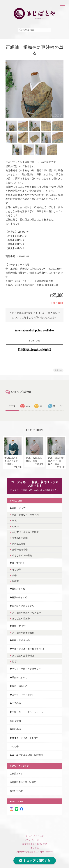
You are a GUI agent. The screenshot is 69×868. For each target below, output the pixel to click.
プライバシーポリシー (35, 840)
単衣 (14, 521)
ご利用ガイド (16, 774)
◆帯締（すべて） (19, 626)
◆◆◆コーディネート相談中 (24, 738)
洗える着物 (15, 721)
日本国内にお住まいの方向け (35, 349)
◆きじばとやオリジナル (22, 606)
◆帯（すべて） (17, 563)
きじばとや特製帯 (21, 618)
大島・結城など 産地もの (25, 515)
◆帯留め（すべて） (20, 677)
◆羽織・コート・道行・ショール (26, 712)
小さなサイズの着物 (22, 555)
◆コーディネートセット (22, 695)
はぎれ (15, 661)
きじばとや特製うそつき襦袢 (26, 613)
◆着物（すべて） (19, 508)
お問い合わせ (16, 791)
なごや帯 (17, 569)
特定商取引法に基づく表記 (23, 782)
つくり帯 (14, 746)
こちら (25, 317)
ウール (15, 526)
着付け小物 (15, 729)
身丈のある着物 (20, 538)
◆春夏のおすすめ (19, 597)
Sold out (34, 341)
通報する (58, 370)
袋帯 (14, 575)
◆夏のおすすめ (17, 589)
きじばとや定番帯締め (23, 633)
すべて (12, 406)
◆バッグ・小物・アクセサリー (25, 669)
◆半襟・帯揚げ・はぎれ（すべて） (27, 649)
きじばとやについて (34, 836)
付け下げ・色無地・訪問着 (25, 532)
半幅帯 (15, 581)
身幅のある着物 (20, 549)
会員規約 (35, 848)
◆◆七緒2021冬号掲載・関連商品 (26, 755)
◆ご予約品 (15, 703)
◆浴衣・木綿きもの (20, 640)
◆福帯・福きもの (19, 686)
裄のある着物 (19, 544)
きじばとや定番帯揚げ (23, 656)
